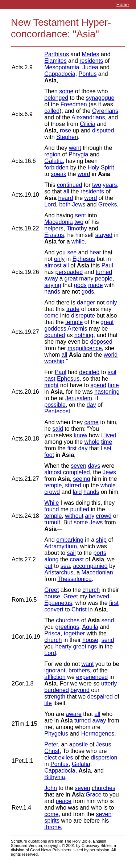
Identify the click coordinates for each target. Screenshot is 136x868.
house (52, 596)
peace (63, 801)
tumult (52, 522)
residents (91, 61)
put (48, 566)
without (74, 516)
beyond (80, 690)
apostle (79, 744)
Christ (79, 609)
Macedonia (58, 222)
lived (110, 435)
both (65, 204)
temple (74, 322)
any (90, 516)
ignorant (55, 670)
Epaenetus (58, 603)
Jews (79, 204)
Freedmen (74, 104)
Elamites (55, 61)
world (111, 355)
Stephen (67, 137)
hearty (63, 646)
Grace (94, 795)
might (51, 385)
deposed (101, 342)
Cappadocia (60, 74)
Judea (90, 67)
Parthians (57, 54)
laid (77, 492)
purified (79, 509)
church (91, 590)
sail (112, 372)
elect (50, 758)
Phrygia (78, 154)
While (51, 503)
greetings (67, 627)
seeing (81, 479)
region (52, 154)
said (58, 429)
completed (77, 472)
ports (100, 553)
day (91, 405)
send (108, 620)
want (88, 664)
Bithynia (55, 777)
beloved (99, 596)
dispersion (104, 758)
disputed (103, 130)
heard (66, 198)
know (80, 435)
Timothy (77, 228)
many (86, 279)
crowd (52, 492)
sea (65, 566)
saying (53, 285)
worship (54, 361)
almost (53, 265)
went (75, 148)
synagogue (100, 98)
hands (52, 292)
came (92, 422)
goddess (55, 329)
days (94, 466)
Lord (50, 204)
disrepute (83, 316)
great (71, 279)
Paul (107, 265)
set (108, 448)
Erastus (54, 235)
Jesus (104, 744)
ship (101, 540)
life (48, 703)
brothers (79, 670)
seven (79, 466)
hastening (107, 392)
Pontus (88, 74)
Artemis (77, 329)
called (52, 111)
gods (80, 285)
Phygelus (56, 734)
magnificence (85, 348)
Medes (90, 54)
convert (54, 609)
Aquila (90, 627)
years (110, 185)
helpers (54, 228)
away (51, 279)
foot (49, 455)
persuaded (69, 272)
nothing (84, 335)
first (72, 448)
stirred (73, 485)
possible (55, 405)
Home (123, 5)
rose (65, 130)
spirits (52, 821)
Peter (51, 744)
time (114, 385)
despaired (100, 697)
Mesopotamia (62, 67)
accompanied (90, 566)
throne (52, 827)
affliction (55, 677)
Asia (50, 80)
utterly (109, 683)
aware (74, 714)
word (84, 174)
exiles (66, 758)
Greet (51, 590)
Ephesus (84, 259)
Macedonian (97, 572)
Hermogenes (98, 734)
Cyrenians (105, 111)
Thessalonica (74, 579)
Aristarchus (59, 572)
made (95, 285)
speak (59, 174)
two (97, 185)
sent (81, 215)
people (104, 279)
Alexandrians (88, 117)
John (51, 788)
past (50, 379)
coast (77, 559)
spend (98, 385)
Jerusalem (79, 398)
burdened (57, 690)
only (59, 259)
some (66, 91)
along (51, 559)
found (51, 509)
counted (55, 335)
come (51, 316)
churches (68, 620)
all (66, 191)
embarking (70, 540)
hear (95, 252)
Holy (93, 167)
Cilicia (88, 124)
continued (69, 185)
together (75, 633)
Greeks (108, 204)
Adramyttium (61, 546)
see (72, 252)
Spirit (107, 167)
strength (55, 697)
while (78, 241)
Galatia (53, 161)
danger (86, 302)
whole (92, 442)
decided (89, 372)
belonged (56, 98)
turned (104, 272)
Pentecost (57, 411)
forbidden (56, 167)
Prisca (52, 633)
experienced (92, 677)
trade (73, 309)
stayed (104, 235)
